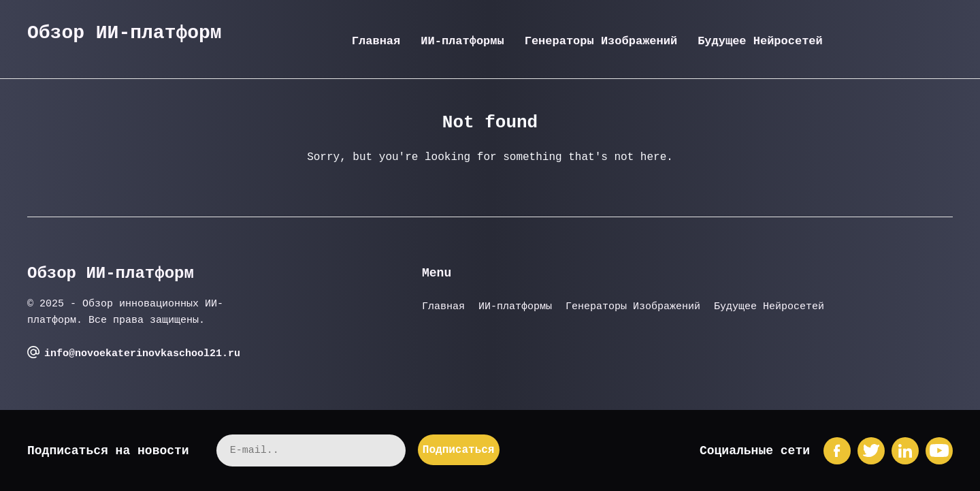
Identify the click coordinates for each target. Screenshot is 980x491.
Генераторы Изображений (601, 41)
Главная (376, 41)
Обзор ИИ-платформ (125, 33)
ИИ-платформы (462, 41)
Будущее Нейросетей (760, 41)
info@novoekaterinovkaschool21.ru (142, 354)
